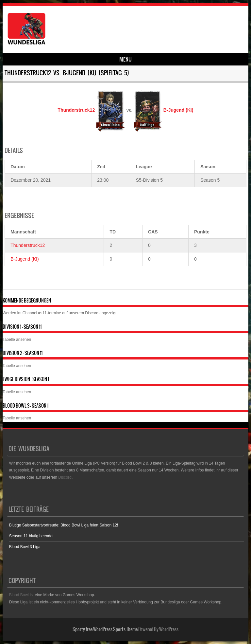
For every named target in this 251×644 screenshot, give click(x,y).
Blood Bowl (19, 595)
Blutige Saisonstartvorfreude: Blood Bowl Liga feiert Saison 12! (64, 525)
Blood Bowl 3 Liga (25, 547)
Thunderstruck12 (28, 245)
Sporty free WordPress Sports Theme (105, 629)
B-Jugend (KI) (25, 259)
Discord (92, 313)
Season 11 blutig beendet (31, 536)
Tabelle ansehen (17, 340)
